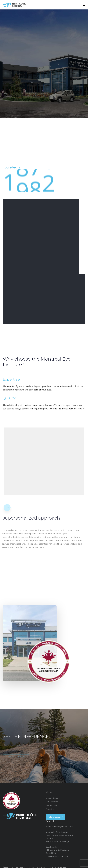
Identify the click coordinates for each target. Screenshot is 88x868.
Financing (50, 809)
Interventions (52, 798)
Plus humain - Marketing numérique (51, 867)
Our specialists (52, 802)
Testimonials (51, 805)
